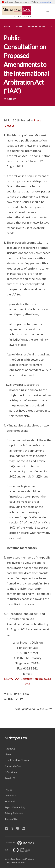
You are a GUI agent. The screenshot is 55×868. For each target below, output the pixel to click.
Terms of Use (11, 819)
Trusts (8, 778)
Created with (22, 843)
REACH (9, 801)
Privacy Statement (14, 813)
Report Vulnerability (15, 807)
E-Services (11, 772)
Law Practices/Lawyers (18, 760)
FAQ (7, 790)
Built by (20, 850)
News (8, 754)
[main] (27, 374)
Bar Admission (13, 766)
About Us (10, 748)
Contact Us (10, 795)
